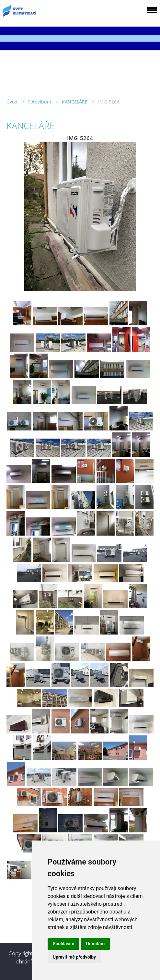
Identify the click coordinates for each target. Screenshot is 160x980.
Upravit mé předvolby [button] (74, 957)
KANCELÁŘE (75, 102)
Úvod (12, 102)
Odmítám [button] (95, 944)
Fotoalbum (40, 102)
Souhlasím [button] (64, 944)
